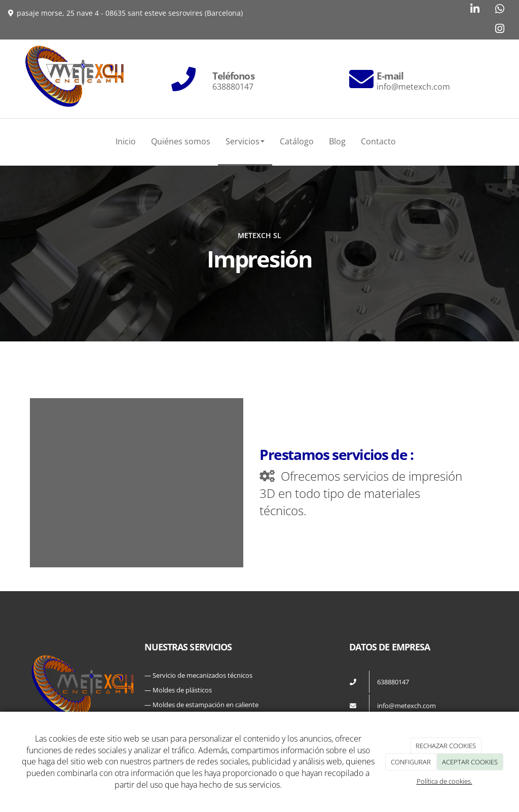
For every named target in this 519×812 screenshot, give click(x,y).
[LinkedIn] (475, 10)
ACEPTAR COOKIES (470, 762)
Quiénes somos (181, 141)
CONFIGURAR (411, 762)
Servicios (245, 141)
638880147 (393, 682)
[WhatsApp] (500, 10)
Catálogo (297, 141)
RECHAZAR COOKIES (446, 746)
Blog (337, 141)
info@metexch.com (406, 706)
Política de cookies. (444, 781)
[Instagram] (500, 30)
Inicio (126, 141)
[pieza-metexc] (137, 450)
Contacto (378, 141)
